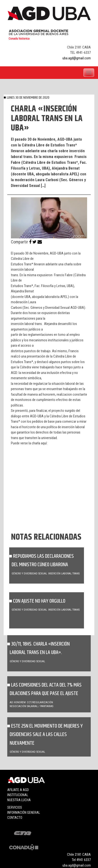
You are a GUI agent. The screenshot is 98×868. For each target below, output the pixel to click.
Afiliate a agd (18, 790)
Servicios (15, 807)
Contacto (15, 818)
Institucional (18, 795)
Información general (24, 813)
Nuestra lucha (19, 800)
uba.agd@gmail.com (77, 58)
